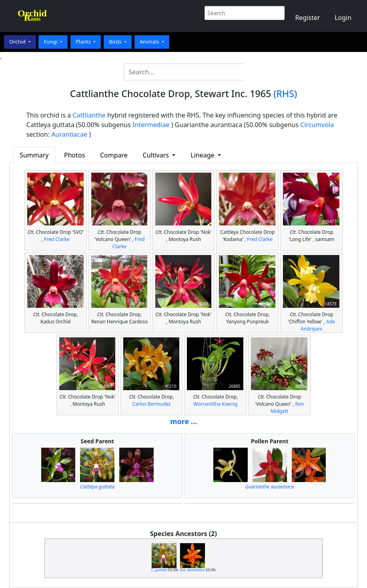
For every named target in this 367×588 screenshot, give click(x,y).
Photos (74, 155)
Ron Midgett (287, 408)
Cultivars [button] (157, 155)
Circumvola (317, 125)
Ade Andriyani (318, 325)
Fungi (51, 42)
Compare (114, 155)
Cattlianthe (89, 115)
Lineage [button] (203, 155)
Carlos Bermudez (151, 404)
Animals (150, 42)
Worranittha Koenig (215, 404)
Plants (84, 42)
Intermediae (151, 125)
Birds (116, 42)
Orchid (18, 42)
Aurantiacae (69, 134)
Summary (34, 155)
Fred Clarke (57, 239)
